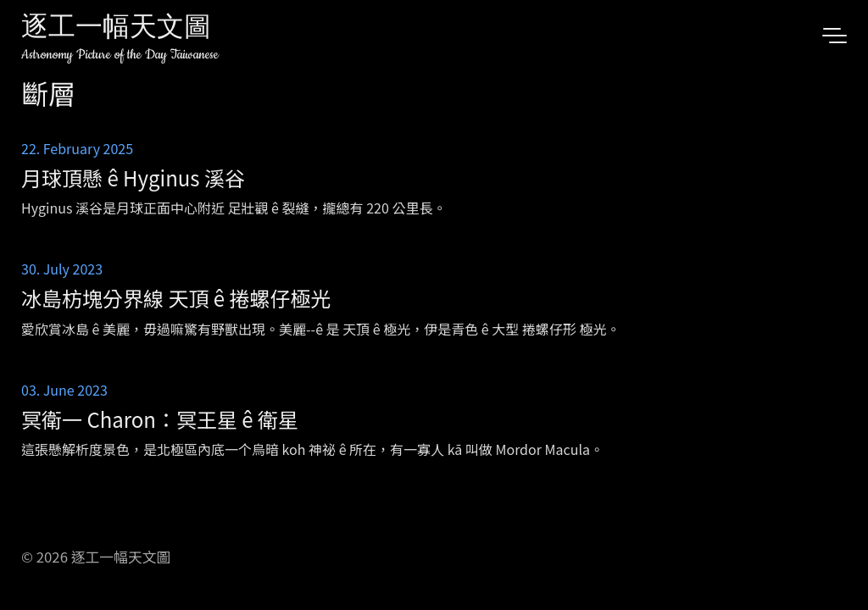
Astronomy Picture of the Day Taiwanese (120, 55)
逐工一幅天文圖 (116, 29)
